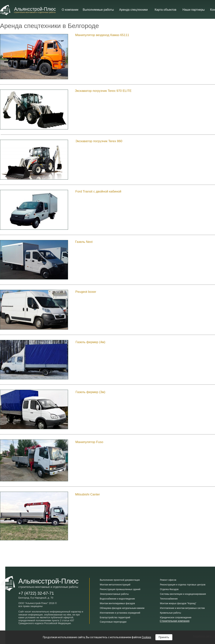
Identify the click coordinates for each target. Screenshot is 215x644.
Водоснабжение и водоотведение (117, 599)
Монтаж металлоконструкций (115, 585)
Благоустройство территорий (115, 618)
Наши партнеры (194, 10)
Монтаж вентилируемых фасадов (117, 603)
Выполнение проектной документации (120, 580)
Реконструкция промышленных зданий (120, 589)
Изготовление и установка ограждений (120, 613)
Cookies (146, 637)
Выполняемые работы (98, 10)
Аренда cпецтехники (133, 10)
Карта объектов (165, 10)
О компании (70, 10)
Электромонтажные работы (114, 594)
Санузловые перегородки (113, 622)
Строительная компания (175, 621)
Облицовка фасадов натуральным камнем (122, 608)
